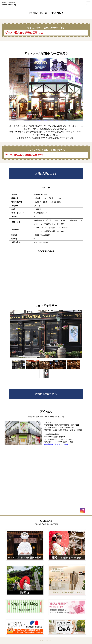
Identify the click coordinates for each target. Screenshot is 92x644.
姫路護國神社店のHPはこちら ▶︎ (57, 444)
